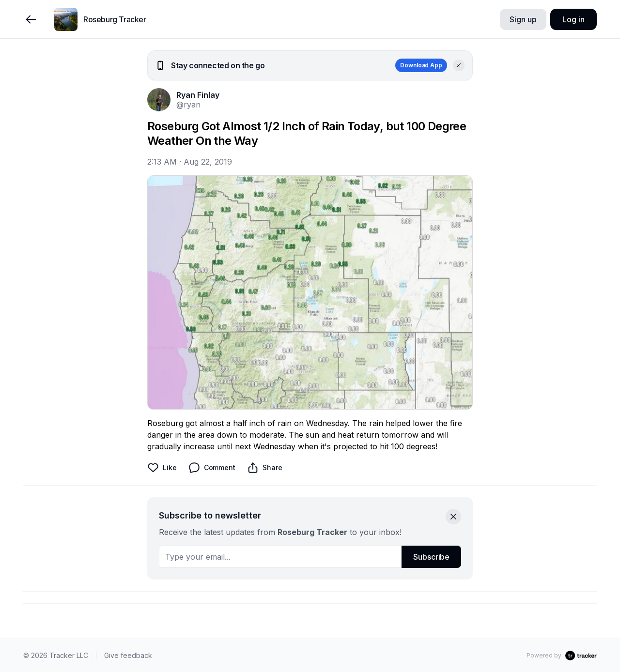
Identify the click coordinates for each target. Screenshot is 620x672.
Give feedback (128, 655)
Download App (421, 65)
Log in (573, 19)
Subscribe (431, 557)
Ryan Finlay (198, 95)
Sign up (523, 19)
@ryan (188, 105)
